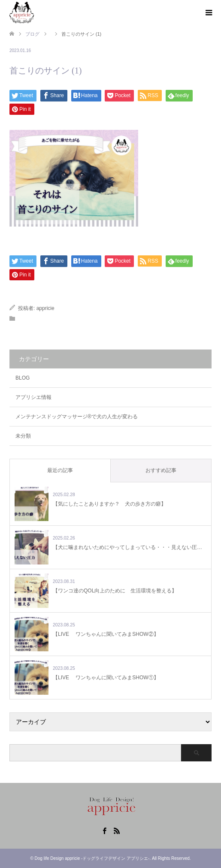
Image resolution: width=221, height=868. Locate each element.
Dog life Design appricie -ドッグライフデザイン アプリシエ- (92, 858)
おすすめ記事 (161, 470)
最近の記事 (60, 470)
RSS (117, 830)
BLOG (23, 378)
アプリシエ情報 (33, 397)
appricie (45, 308)
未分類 (23, 436)
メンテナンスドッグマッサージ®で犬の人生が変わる (77, 417)
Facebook (104, 830)
